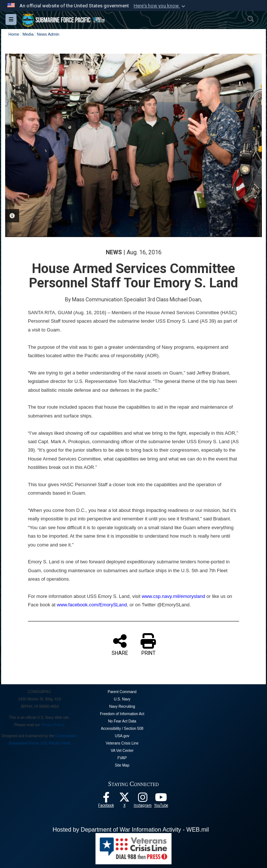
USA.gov (122, 736)
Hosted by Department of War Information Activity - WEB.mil (131, 830)
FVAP (122, 758)
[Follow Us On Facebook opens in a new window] (106, 799)
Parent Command (122, 692)
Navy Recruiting (122, 706)
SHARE (120, 645)
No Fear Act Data (122, 721)
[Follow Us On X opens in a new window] (125, 799)
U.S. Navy (122, 699)
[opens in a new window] (143, 799)
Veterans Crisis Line (122, 743)
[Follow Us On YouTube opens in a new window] (161, 799)
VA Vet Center (122, 751)
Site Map (122, 765)
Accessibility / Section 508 (122, 729)
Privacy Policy (53, 725)
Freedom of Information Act (122, 714)
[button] (160, 6)
